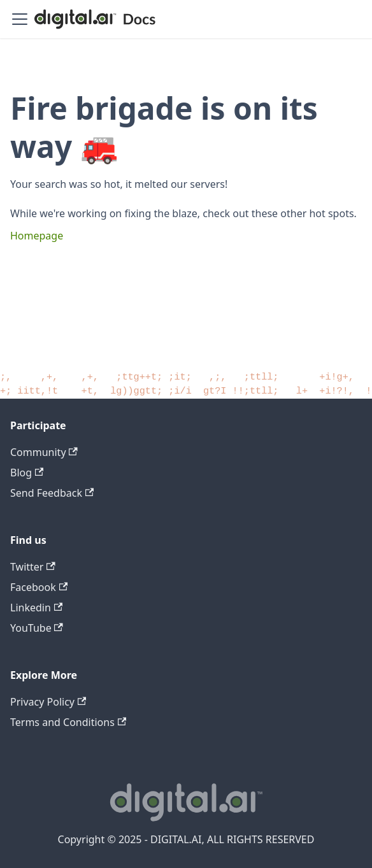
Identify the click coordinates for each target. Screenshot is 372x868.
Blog (27, 473)
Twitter (33, 567)
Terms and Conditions (68, 722)
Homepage (37, 236)
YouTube (37, 628)
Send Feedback (52, 493)
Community (44, 452)
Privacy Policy (48, 702)
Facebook (39, 587)
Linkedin (36, 608)
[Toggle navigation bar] (20, 19)
